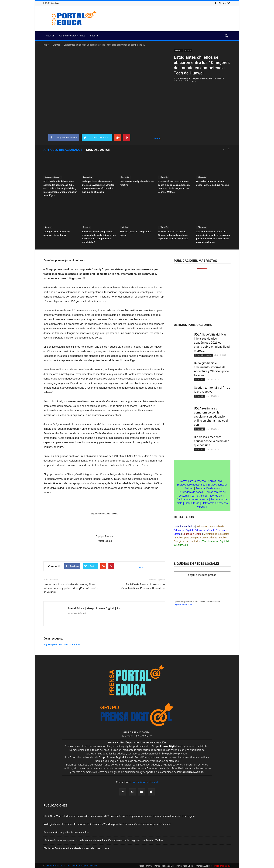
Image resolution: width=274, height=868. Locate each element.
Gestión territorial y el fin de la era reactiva (66, 832)
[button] (226, 36)
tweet (158, 138)
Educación (87, 177)
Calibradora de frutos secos (193, 499)
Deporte (86, 227)
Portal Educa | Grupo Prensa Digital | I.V (197, 78)
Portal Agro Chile (185, 866)
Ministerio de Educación (216, 534)
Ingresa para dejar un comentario (61, 644)
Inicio (46, 45)
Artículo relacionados (63, 150)
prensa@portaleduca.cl (145, 782)
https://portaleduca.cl (77, 613)
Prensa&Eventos (203, 866)
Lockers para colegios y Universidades (196, 538)
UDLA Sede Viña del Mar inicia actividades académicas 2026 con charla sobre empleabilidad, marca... (212, 343)
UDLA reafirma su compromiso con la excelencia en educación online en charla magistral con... (211, 416)
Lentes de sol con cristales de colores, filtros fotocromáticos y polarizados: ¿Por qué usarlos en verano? (71, 588)
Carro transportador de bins (208, 496)
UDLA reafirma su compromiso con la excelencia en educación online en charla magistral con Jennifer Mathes (103, 840)
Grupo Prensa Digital (56, 866)
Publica (94, 36)
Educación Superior (53, 177)
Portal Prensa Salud (164, 866)
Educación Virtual (204, 530)
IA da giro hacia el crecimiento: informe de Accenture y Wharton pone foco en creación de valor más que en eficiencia (107, 824)
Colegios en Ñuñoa (184, 527)
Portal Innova (145, 866)
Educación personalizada (210, 527)
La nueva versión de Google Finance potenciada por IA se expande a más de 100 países (173, 235)
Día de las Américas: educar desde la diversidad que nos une (212, 441)
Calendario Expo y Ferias (72, 36)
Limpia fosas (192, 503)
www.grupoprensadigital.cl (180, 746)
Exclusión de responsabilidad (83, 866)
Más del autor (98, 150)
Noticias (50, 36)
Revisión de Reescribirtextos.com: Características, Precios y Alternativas (143, 586)
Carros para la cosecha (193, 481)
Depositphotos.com (183, 604)
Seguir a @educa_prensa (202, 575)
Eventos (178, 50)
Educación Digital (183, 530)
